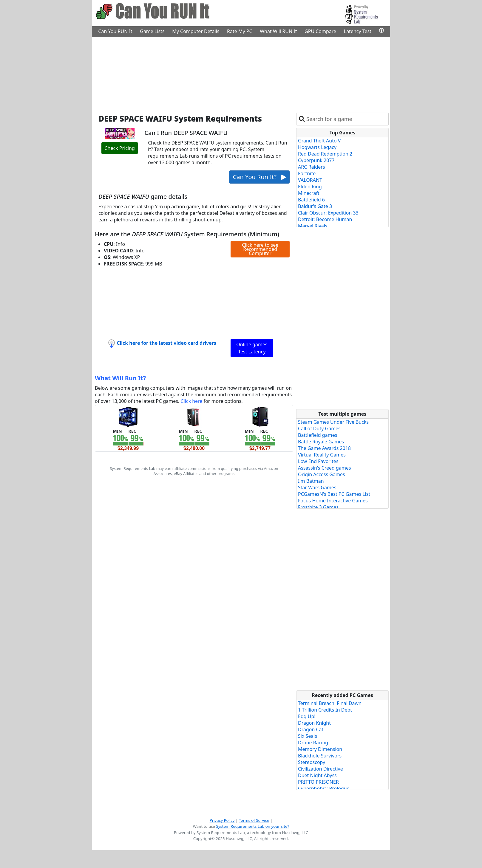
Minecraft (309, 193)
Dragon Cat (311, 729)
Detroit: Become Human (325, 219)
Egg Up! (307, 716)
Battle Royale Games (321, 442)
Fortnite (307, 173)
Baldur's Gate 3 (315, 206)
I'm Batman (311, 481)
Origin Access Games (322, 474)
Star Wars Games (317, 487)
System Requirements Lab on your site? (252, 826)
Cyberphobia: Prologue (324, 788)
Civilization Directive (320, 769)
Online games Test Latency (252, 348)
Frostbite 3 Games (318, 507)
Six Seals (308, 736)
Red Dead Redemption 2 (325, 154)
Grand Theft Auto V (319, 141)
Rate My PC (240, 31)
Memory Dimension (320, 749)
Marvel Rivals (313, 226)
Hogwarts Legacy (317, 147)
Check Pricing (119, 148)
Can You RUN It (115, 31)
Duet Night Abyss (317, 775)
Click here (191, 401)
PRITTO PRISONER (318, 782)
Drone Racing (313, 743)
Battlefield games (318, 435)
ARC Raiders (312, 167)
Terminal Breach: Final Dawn (330, 703)
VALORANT (310, 180)
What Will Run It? (120, 378)
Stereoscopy (312, 762)
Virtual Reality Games (322, 455)
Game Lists (152, 31)
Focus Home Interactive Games (333, 501)
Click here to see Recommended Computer (260, 249)
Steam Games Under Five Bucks (333, 422)
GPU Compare (320, 31)
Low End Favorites (318, 461)
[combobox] (346, 119)
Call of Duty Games (319, 428)
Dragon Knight (314, 723)
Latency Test (358, 31)
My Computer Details (196, 31)
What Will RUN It (278, 31)
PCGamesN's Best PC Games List (334, 494)
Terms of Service (254, 820)
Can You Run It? (259, 177)
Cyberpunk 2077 (316, 160)
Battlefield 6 (311, 200)
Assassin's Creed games (325, 468)
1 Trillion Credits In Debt (325, 710)
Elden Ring (310, 187)
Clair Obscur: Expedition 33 (328, 213)
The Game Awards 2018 (324, 448)
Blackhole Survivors (320, 756)
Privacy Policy (222, 820)
